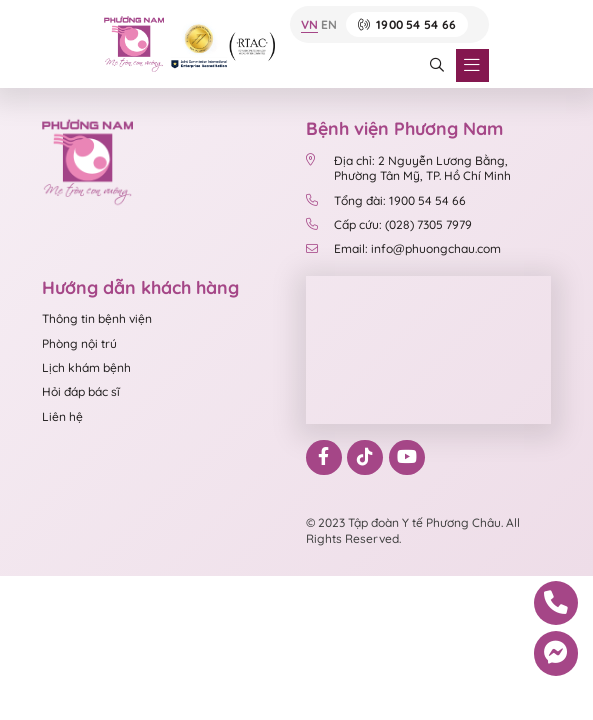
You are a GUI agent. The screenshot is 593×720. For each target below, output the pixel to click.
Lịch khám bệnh (86, 367)
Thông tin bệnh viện (97, 318)
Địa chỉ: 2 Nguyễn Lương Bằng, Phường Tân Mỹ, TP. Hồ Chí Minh (408, 168)
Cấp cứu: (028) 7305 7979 (389, 224)
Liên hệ (62, 416)
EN (329, 25)
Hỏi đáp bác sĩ (81, 391)
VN (309, 25)
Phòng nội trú (79, 343)
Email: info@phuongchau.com (403, 248)
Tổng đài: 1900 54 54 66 (386, 200)
